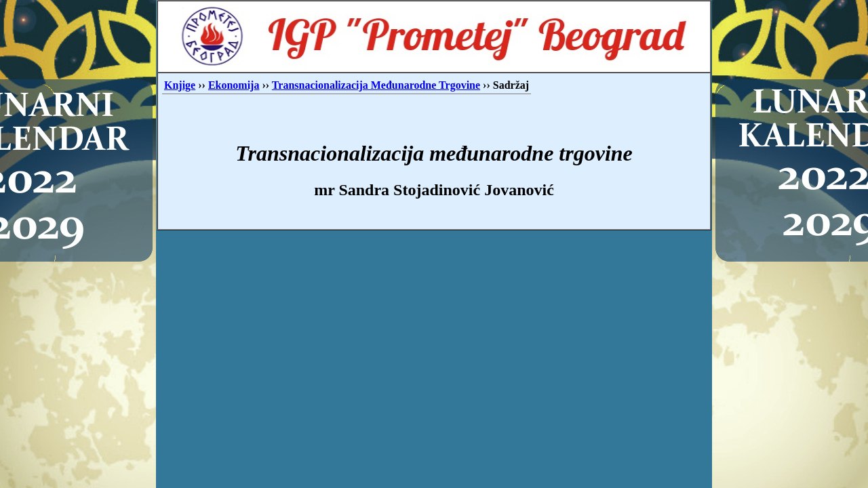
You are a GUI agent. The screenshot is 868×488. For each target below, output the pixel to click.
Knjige (180, 85)
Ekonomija (234, 85)
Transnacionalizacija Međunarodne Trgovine (376, 85)
